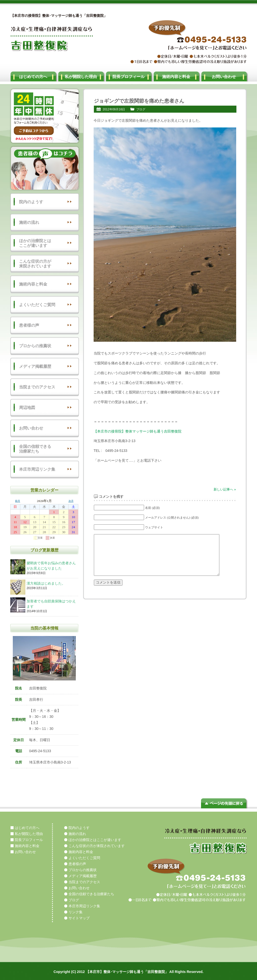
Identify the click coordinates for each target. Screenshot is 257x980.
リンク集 (76, 912)
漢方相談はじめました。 (52, 584)
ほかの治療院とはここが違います (35, 243)
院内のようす (31, 202)
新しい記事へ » (225, 489)
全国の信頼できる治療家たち (35, 449)
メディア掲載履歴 (35, 366)
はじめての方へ (33, 77)
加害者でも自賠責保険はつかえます (52, 604)
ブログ (141, 109)
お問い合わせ (224, 77)
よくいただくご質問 (37, 305)
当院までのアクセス (37, 387)
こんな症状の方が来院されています (35, 264)
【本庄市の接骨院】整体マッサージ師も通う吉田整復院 (138, 431)
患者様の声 (29, 325)
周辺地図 (27, 408)
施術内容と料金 (176, 77)
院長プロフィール (128, 77)
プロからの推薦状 (35, 346)
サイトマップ (79, 918)
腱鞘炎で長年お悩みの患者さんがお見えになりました (52, 566)
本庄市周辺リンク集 (37, 469)
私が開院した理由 (81, 77)
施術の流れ (29, 222)
